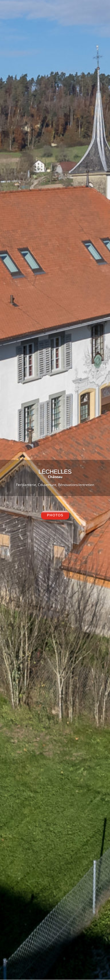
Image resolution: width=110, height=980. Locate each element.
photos (55, 515)
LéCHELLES (55, 472)
